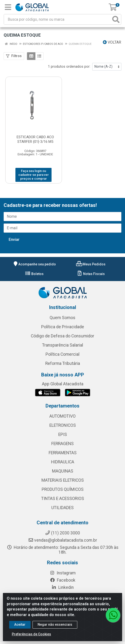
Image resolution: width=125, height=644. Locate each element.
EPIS (63, 434)
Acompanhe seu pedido (34, 264)
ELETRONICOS (63, 425)
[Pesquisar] (116, 19)
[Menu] (8, 7)
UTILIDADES (62, 508)
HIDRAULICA (63, 462)
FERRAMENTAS (63, 453)
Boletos (34, 274)
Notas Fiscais (91, 274)
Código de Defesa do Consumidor (62, 336)
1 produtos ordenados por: (69, 66)
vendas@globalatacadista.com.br (63, 540)
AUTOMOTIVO (62, 416)
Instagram (63, 573)
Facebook (63, 580)
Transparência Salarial (63, 345)
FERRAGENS (62, 444)
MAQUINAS (63, 471)
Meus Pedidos (91, 264)
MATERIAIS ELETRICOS (63, 480)
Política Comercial (62, 354)
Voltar (112, 42)
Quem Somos (62, 318)
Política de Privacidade (63, 327)
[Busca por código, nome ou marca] (58, 19)
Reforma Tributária (63, 363)
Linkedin (62, 587)
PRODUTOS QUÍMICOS (63, 489)
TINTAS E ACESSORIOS (63, 499)
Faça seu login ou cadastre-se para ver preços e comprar (33, 175)
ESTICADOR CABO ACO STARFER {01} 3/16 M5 (35, 139)
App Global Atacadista (63, 384)
